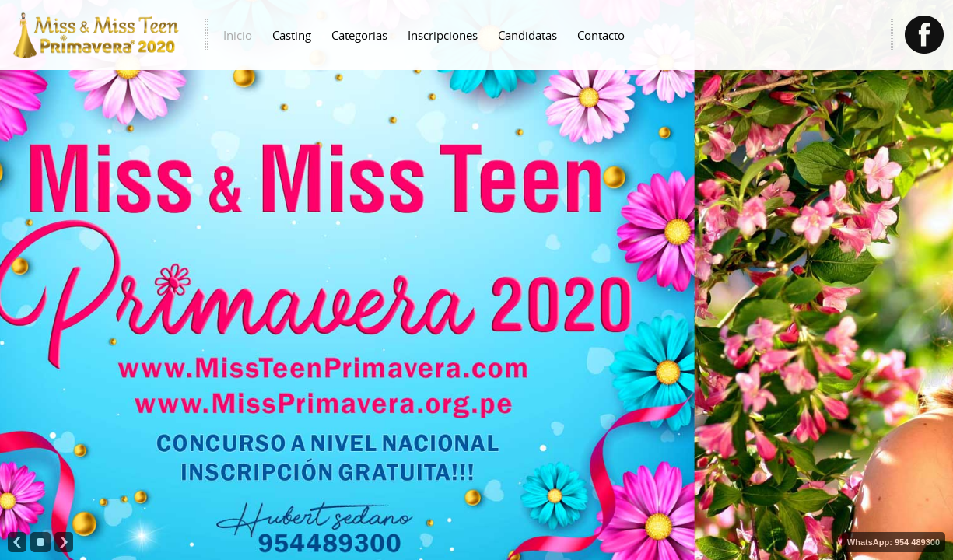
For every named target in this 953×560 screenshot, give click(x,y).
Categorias (359, 35)
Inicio (238, 35)
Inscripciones (443, 35)
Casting (292, 35)
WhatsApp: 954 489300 (893, 542)
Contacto (601, 35)
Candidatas (527, 35)
